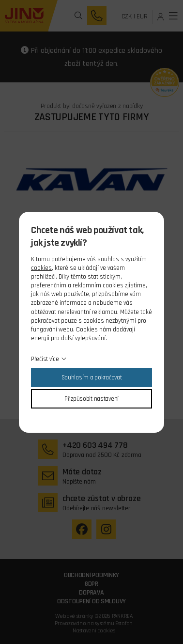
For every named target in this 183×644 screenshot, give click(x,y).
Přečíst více (45, 359)
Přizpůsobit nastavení (91, 399)
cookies (41, 268)
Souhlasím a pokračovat (92, 377)
